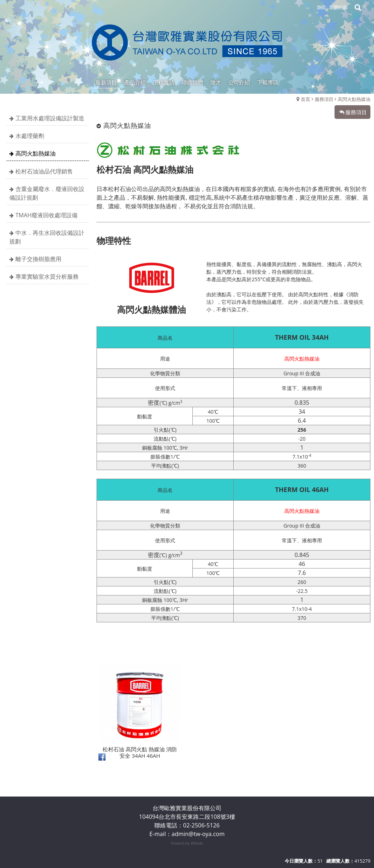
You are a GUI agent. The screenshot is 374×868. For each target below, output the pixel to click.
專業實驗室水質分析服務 (47, 277)
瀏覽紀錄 (338, 7)
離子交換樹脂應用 (38, 259)
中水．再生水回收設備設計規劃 (47, 237)
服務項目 (324, 99)
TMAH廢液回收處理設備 (46, 215)
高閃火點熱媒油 (354, 99)
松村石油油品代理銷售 (44, 171)
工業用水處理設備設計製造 (50, 118)
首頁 (305, 99)
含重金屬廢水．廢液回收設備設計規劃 (47, 193)
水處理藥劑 (30, 136)
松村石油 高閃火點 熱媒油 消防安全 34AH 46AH (140, 789)
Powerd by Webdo (187, 843)
